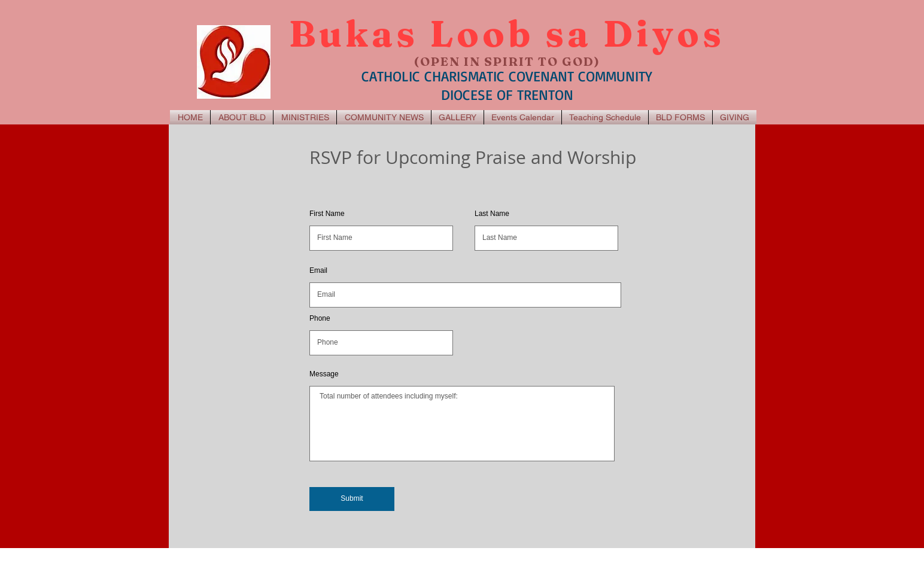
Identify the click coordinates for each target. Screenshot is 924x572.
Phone (320, 318)
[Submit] (352, 499)
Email (318, 270)
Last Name (492, 214)
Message (324, 374)
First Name (327, 214)
